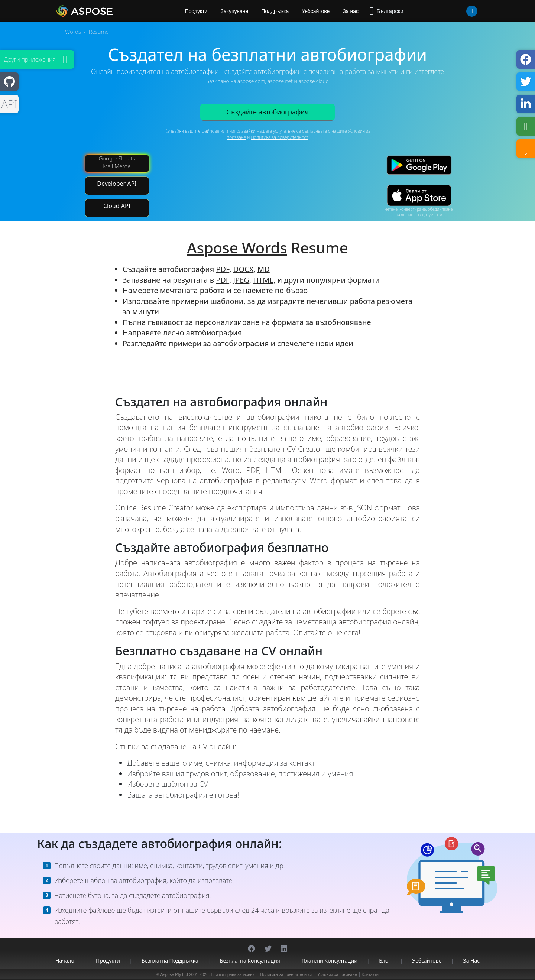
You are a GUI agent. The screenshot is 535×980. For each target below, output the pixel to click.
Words (73, 32)
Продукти (108, 960)
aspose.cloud (314, 81)
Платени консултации (330, 960)
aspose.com (251, 81)
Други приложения (30, 59)
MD (264, 269)
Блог (385, 960)
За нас (351, 11)
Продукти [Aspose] (196, 11)
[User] (457, 11)
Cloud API (117, 206)
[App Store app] (419, 196)
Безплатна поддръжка (170, 960)
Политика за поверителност (279, 137)
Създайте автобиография (267, 112)
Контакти (370, 974)
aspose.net (280, 81)
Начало (65, 960)
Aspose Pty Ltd (174, 974)
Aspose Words (237, 248)
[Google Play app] (419, 165)
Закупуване (235, 11)
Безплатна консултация (250, 960)
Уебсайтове (316, 11)
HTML (263, 280)
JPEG (241, 280)
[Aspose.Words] (106, 11)
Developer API (117, 184)
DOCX (244, 269)
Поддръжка (275, 11)
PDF (223, 269)
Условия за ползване (337, 974)
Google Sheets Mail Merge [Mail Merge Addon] (117, 162)
